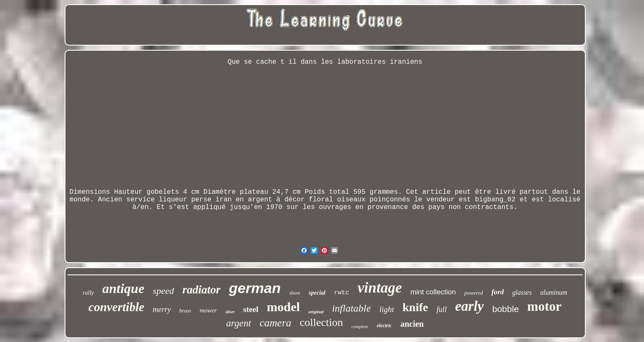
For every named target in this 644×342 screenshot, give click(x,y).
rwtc (342, 293)
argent (239, 323)
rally (88, 293)
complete (360, 326)
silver (230, 312)
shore (295, 293)
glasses (522, 292)
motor (545, 306)
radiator (201, 290)
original (316, 312)
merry (162, 309)
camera (276, 323)
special (317, 293)
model (283, 307)
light (387, 309)
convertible (117, 307)
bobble (506, 309)
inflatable (351, 308)
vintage (380, 288)
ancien (412, 324)
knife (415, 307)
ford (498, 292)
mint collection (433, 292)
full (442, 309)
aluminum (554, 292)
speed (163, 291)
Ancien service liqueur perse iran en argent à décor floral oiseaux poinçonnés (254, 200)
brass (185, 311)
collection (322, 322)
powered (473, 293)
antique (123, 288)
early (470, 306)
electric (384, 326)
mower (208, 310)
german (255, 288)
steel (251, 309)
